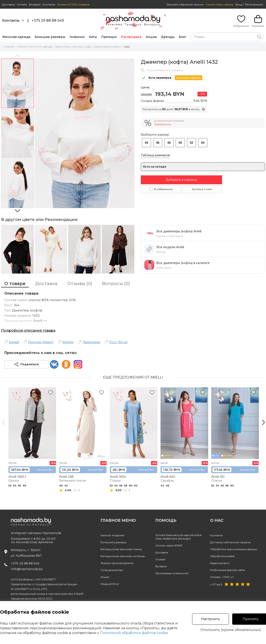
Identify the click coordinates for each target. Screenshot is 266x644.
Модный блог (110, 584)
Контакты (49, 4)
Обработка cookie (222, 556)
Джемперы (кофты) (108, 46)
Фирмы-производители (117, 563)
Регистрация (254, 4)
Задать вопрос (220, 563)
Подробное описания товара (28, 330)
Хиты (93, 37)
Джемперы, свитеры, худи (73, 46)
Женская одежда (16, 37)
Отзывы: (222, 577)
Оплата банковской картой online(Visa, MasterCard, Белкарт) (178, 537)
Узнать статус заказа (220, 4)
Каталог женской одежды (35, 46)
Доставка (8, 4)
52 (191, 143)
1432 (127, 47)
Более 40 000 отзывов (73, 4)
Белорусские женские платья (121, 549)
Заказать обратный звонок (185, 4)
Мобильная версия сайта (228, 570)
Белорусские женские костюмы (123, 556)
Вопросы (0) (116, 284)
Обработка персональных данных (234, 549)
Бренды (168, 37)
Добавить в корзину (181, 180)
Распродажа (131, 37)
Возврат (35, 4)
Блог (182, 37)
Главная (9, 46)
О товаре (15, 284)
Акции (151, 37)
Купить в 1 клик (202, 189)
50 (180, 143)
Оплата (22, 4)
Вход (239, 4)
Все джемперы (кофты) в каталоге (183, 263)
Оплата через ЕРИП (169, 545)
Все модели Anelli (170, 247)
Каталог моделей (112, 535)
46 (158, 143)
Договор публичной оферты (230, 542)
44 (146, 143)
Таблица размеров (155, 155)
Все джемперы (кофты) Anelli (179, 231)
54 (203, 143)
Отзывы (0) (80, 284)
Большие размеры (50, 37)
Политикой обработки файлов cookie (134, 633)
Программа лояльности (172, 573)
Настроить (211, 619)
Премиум (109, 37)
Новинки (77, 37)
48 (169, 143)
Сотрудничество (112, 570)
